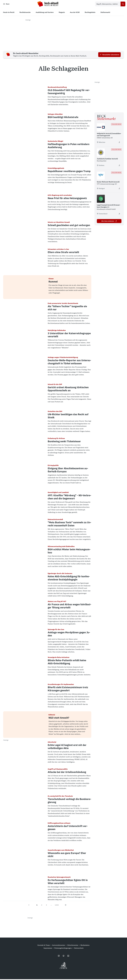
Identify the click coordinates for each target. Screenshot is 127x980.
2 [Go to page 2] (42, 906)
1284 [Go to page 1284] (57, 906)
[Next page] (65, 906)
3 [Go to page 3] (46, 906)
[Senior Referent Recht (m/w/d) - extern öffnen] (119, 189)
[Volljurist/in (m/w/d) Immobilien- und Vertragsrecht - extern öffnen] (119, 143)
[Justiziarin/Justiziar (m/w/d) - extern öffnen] (119, 166)
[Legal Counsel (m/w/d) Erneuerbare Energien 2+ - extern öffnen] (119, 214)
